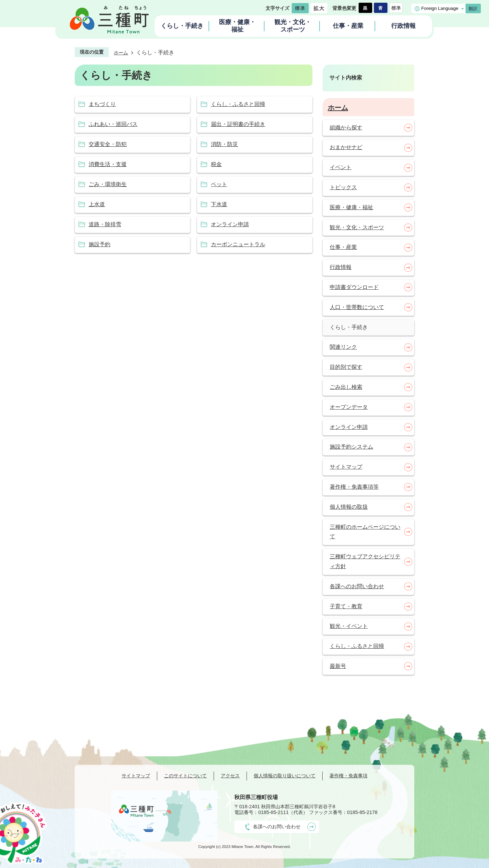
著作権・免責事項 (348, 776)
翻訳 (473, 9)
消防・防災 (224, 144)
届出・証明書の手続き (238, 124)
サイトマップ (136, 776)
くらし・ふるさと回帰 (238, 104)
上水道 (97, 204)
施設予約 (99, 244)
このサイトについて (185, 776)
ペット (219, 184)
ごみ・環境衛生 (108, 184)
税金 (216, 164)
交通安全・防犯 (108, 144)
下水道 (219, 204)
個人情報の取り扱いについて (285, 776)
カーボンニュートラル (238, 244)
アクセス (230, 776)
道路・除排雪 (105, 224)
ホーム (121, 53)
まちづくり (102, 104)
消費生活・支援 (108, 164)
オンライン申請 (230, 224)
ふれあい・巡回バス (113, 124)
